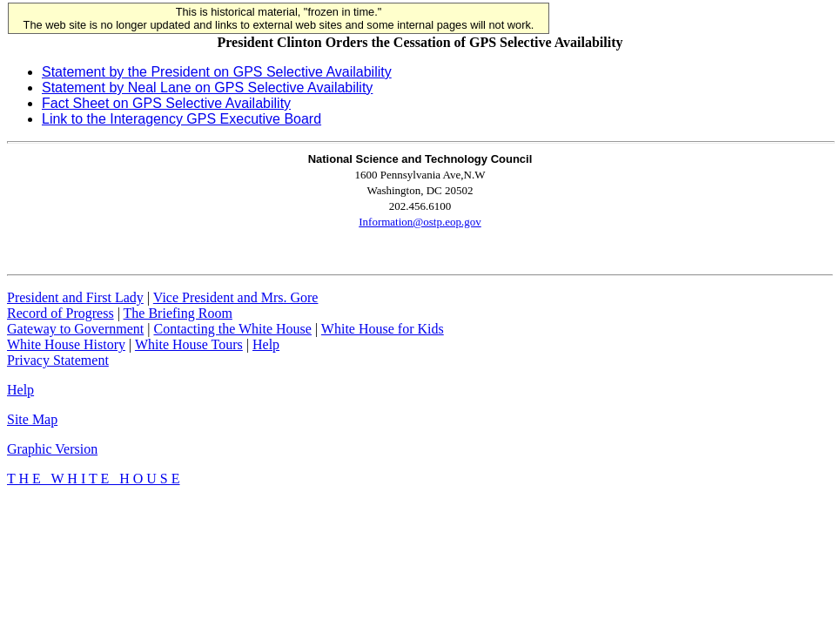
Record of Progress (60, 313)
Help (266, 344)
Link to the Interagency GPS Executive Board (181, 119)
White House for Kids (383, 329)
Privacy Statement (58, 360)
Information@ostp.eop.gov (420, 222)
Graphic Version (52, 449)
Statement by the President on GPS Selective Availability (217, 72)
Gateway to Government (75, 329)
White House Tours (189, 344)
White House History (66, 344)
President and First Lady (75, 297)
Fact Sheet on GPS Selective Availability (166, 103)
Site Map (32, 419)
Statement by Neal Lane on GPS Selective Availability (207, 88)
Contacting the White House (232, 329)
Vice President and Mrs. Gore (236, 297)
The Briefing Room (178, 313)
